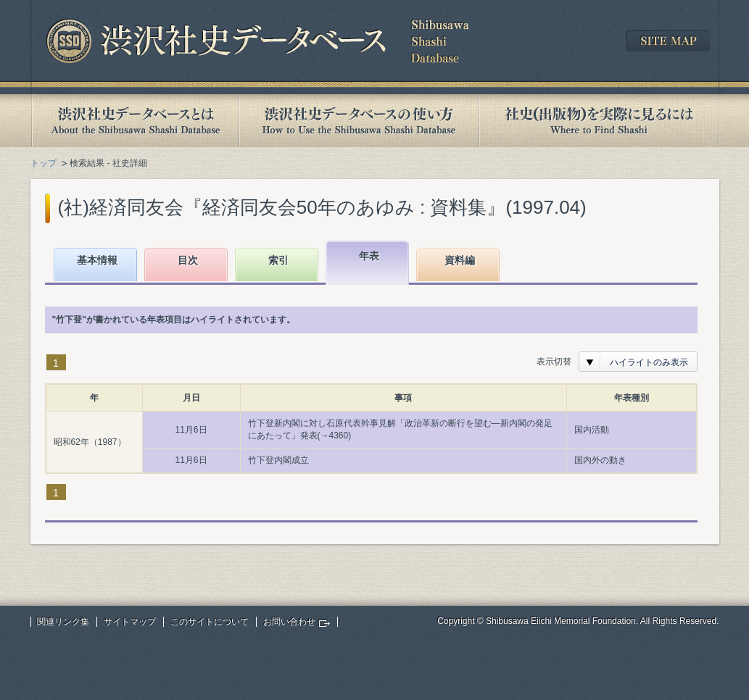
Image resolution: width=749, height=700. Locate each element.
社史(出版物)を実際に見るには (599, 121)
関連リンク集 (63, 622)
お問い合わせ (289, 622)
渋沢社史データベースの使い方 (359, 121)
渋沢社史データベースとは (135, 121)
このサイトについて (210, 622)
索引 (278, 260)
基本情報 (97, 260)
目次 (188, 260)
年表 (369, 256)
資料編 (460, 260)
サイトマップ (130, 622)
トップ (44, 163)
